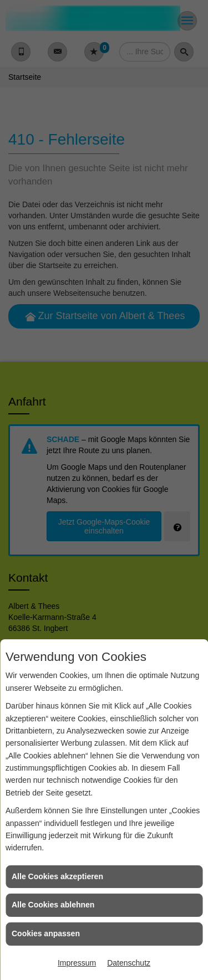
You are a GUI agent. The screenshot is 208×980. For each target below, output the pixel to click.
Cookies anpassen (46, 933)
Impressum (77, 963)
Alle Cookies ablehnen (53, 905)
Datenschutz (129, 963)
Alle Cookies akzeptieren (57, 876)
